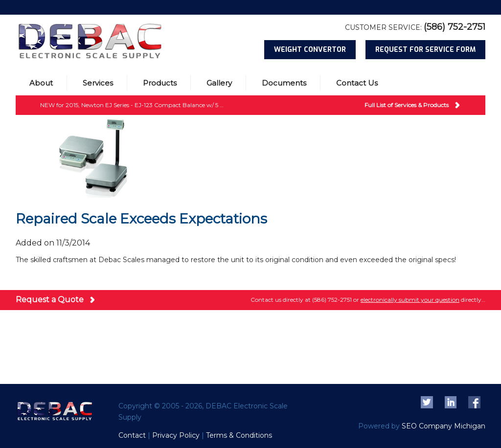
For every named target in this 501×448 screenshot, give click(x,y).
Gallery (219, 83)
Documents (284, 83)
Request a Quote (50, 300)
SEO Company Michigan (444, 426)
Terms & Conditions (239, 435)
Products (160, 83)
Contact (132, 435)
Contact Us (357, 83)
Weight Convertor (310, 50)
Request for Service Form (425, 50)
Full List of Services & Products (407, 105)
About (41, 83)
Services (98, 83)
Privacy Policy (176, 435)
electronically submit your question (410, 300)
